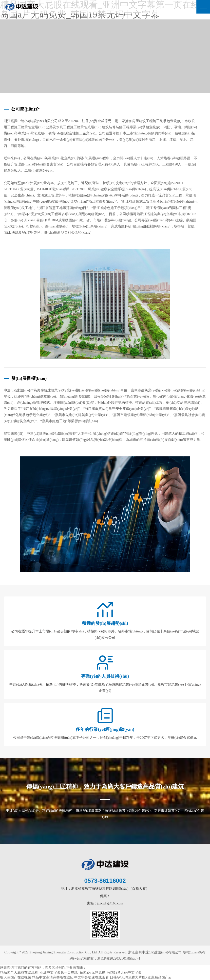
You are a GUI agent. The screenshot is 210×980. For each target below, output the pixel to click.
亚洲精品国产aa (159, 977)
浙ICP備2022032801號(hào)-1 (119, 958)
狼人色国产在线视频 (16, 977)
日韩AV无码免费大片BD (128, 977)
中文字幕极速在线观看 (92, 977)
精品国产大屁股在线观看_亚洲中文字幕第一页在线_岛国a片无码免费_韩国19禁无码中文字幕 (71, 972)
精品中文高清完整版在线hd (53, 977)
